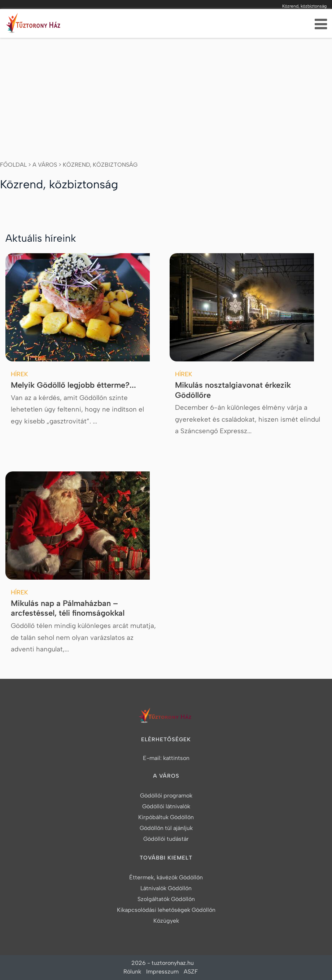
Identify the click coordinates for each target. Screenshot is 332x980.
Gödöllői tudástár (166, 839)
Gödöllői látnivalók (166, 806)
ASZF (191, 972)
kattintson (176, 758)
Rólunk (132, 972)
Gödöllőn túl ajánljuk (166, 828)
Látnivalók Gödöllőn (166, 888)
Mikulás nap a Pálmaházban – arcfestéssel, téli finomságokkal (68, 608)
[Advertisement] (166, 92)
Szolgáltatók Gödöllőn (166, 899)
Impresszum (162, 972)
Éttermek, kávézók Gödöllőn (166, 877)
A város (45, 165)
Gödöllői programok (166, 796)
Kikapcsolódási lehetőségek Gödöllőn (166, 910)
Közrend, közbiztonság (100, 165)
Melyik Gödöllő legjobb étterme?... (73, 385)
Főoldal (13, 165)
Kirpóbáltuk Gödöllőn (166, 817)
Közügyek (166, 921)
